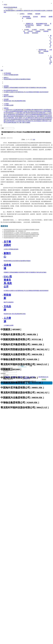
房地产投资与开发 (27, 88)
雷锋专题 (49, 119)
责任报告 (41, 53)
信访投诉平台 (26, 378)
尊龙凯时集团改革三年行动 (21, 116)
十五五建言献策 (16, 110)
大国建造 (28, 122)
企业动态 (35, 17)
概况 (5, 96)
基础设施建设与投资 (42, 24)
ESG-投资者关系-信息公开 (28, 11)
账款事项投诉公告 (43, 377)
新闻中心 (13, 11)
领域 (10, 96)
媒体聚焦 (23, 79)
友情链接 (20, 377)
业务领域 (19, 11)
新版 (22, 366)
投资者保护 (35, 33)
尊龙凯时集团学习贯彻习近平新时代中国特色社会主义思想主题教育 (33, 111)
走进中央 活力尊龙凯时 (10, 119)
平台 (7, 96)
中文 (5, 5)
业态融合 (28, 27)
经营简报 (46, 31)
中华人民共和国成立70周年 (38, 121)
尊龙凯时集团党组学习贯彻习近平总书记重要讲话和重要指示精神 (21, 234)
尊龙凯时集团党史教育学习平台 (43, 114)
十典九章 (13, 101)
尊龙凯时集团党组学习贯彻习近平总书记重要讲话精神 (18, 238)
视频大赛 (31, 110)
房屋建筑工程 (29, 24)
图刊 (24, 122)
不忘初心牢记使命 (26, 121)
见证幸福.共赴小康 (33, 116)
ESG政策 (34, 30)
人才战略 (51, 57)
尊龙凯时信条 (42, 50)
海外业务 (47, 25)
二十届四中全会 (8, 110)
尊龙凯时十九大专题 (15, 121)
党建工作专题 (24, 110)
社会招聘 (51, 62)
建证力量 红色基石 (9, 116)
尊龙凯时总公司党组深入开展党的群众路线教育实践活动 (31, 119)
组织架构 (38, 14)
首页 (2, 70)
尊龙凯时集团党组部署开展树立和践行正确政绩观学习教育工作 (21, 236)
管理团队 (30, 14)
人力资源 (47, 11)
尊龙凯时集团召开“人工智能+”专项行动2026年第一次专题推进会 (21, 233)
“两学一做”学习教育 (16, 118)
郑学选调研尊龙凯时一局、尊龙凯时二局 (15, 231)
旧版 (31, 366)
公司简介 (22, 14)
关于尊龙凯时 (7, 11)
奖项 (12, 96)
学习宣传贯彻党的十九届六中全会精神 (24, 114)
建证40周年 (7, 121)
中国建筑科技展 (37, 110)
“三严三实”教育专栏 (27, 118)
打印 (34, 140)
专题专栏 (6, 108)
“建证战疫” (14, 122)
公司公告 (30, 31)
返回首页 (6, 7)
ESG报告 (27, 30)
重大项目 (27, 33)
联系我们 (33, 377)
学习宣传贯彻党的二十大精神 (12, 113)
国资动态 (43, 17)
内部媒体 (29, 18)
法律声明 (14, 377)
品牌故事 (46, 51)
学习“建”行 (20, 122)
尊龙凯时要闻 (26, 17)
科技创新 (38, 11)
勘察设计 (39, 25)
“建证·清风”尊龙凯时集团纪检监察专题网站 (31, 113)
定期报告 (38, 31)
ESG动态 (42, 30)
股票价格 (20, 92)
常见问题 (26, 377)
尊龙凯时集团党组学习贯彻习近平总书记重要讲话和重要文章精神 (21, 230)
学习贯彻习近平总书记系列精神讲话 (42, 118)
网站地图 (7, 377)
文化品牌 (43, 11)
